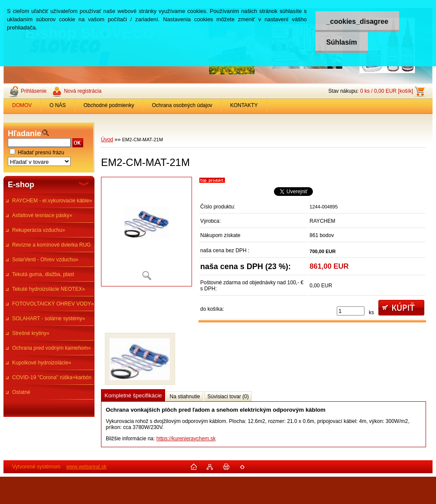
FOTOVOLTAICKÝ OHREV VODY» (53, 304)
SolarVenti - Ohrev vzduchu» (45, 260)
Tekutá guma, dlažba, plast (43, 274)
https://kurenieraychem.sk (186, 439)
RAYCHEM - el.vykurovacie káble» (52, 201)
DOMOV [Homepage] (22, 105)
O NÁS (57, 105)
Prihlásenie (34, 91)
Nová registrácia (83, 91)
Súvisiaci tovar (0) (228, 397)
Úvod (107, 140)
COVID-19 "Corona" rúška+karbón (52, 377)
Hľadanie (24, 133)
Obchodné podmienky (109, 105)
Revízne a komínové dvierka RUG (51, 245)
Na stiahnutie (185, 397)
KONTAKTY (244, 105)
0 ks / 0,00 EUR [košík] (387, 91)
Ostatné (21, 392)
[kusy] (351, 311)
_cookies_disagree (357, 21)
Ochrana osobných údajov (182, 105)
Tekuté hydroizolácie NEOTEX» (49, 289)
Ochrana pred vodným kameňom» (51, 348)
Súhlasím (342, 42)
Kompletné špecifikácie (133, 395)
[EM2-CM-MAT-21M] (146, 232)
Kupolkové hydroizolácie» (42, 363)
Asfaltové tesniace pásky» (42, 215)
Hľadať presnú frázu (41, 153)
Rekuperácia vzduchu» (39, 230)
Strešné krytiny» (31, 333)
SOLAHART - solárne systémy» (49, 319)
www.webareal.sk (86, 467)
